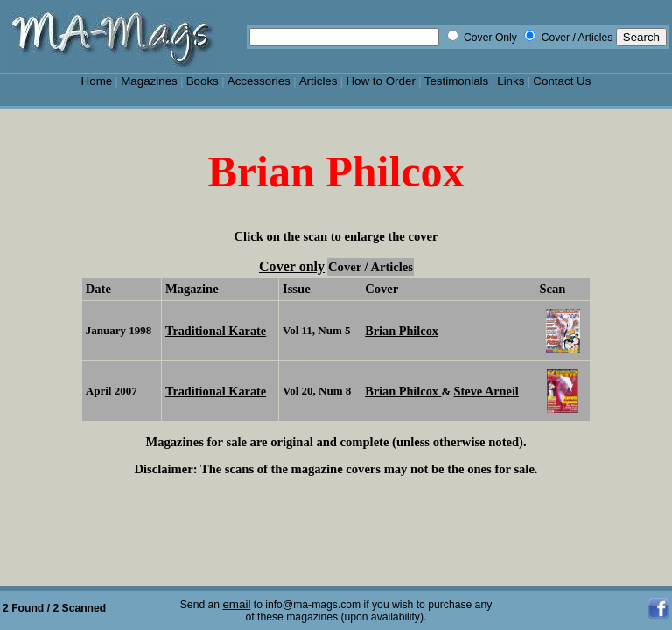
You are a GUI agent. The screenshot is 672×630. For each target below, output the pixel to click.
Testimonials (457, 81)
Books (203, 81)
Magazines (149, 81)
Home (97, 81)
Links (511, 81)
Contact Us (562, 81)
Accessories (259, 81)
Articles (318, 81)
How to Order (380, 81)
